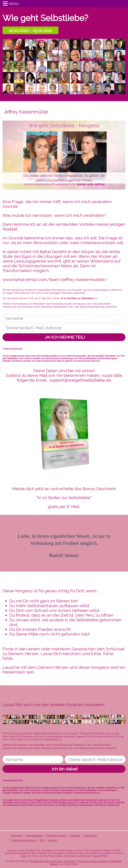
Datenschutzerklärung (92, 307)
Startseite (16, 836)
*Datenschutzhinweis (13, 349)
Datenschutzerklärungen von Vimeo (64, 180)
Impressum (90, 836)
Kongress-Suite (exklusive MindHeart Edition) (86, 863)
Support (53, 840)
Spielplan (75, 836)
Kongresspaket (34, 836)
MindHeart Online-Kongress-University (53, 861)
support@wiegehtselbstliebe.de (80, 380)
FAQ (42, 840)
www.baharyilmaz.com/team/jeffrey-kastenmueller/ (55, 279)
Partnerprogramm (56, 836)
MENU (14, 4)
